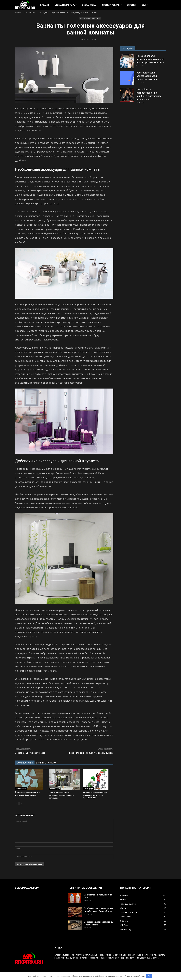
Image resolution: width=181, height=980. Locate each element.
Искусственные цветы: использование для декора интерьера (61, 795)
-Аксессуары (96, 18)
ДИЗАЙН (45, 5)
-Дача (123, 908)
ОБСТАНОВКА (90, 5)
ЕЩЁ (145, 5)
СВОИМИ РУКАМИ (112, 5)
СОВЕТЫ (124, 921)
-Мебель (124, 925)
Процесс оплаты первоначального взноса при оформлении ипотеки (150, 59)
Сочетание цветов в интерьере (30, 753)
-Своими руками (128, 904)
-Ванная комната (128, 912)
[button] (163, 5)
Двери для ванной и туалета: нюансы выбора (91, 753)
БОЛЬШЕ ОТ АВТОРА (46, 763)
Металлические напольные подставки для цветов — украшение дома (95, 795)
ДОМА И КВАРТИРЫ (66, 5)
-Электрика (126, 917)
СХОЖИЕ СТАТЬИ (25, 763)
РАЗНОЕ (124, 895)
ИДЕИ (123, 900)
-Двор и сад (126, 929)
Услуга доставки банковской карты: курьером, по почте (147, 76)
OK (149, 976)
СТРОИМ (132, 5)
